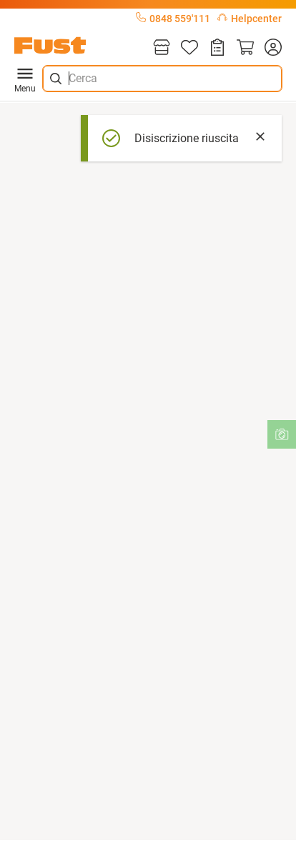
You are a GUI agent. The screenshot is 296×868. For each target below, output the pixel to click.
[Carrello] (245, 48)
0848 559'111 (173, 19)
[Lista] (189, 48)
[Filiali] (162, 48)
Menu (25, 79)
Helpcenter (250, 19)
